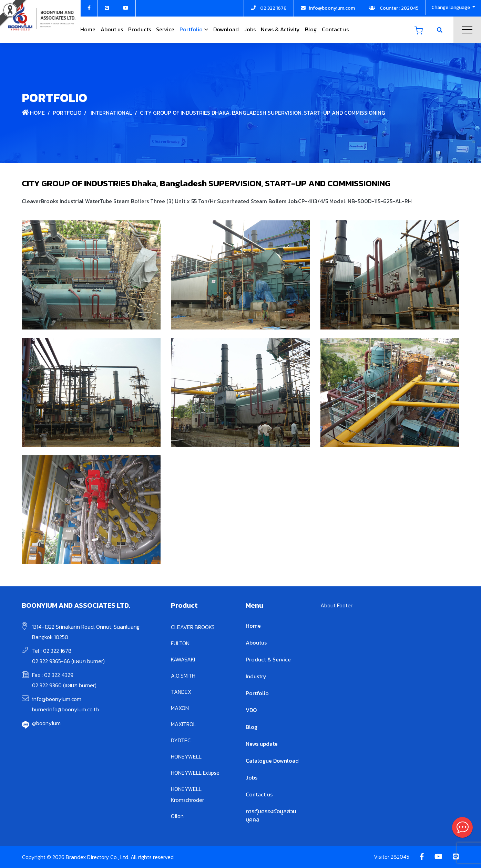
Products (140, 29)
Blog (311, 29)
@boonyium (46, 723)
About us (112, 29)
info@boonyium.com (57, 699)
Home (88, 29)
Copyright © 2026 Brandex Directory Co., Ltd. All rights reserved (98, 857)
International (111, 113)
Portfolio (191, 29)
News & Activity (280, 29)
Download (226, 29)
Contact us (335, 29)
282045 (400, 857)
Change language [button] (451, 7)
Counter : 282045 (394, 8)
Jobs (250, 29)
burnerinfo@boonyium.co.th (65, 709)
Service (165, 29)
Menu (467, 30)
